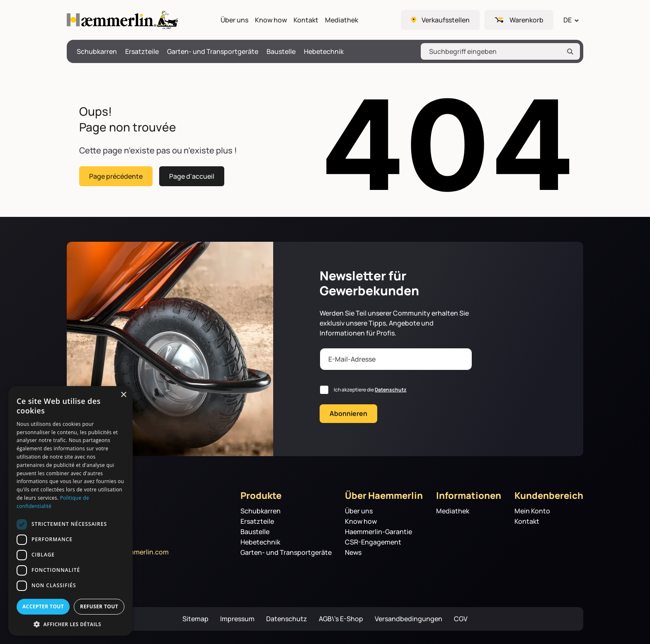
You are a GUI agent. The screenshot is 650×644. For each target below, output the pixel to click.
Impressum (237, 619)
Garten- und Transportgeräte (213, 52)
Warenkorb (526, 20)
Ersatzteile (142, 52)
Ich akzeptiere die (370, 390)
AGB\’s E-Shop (341, 619)
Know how (271, 20)
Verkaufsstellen (446, 20)
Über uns (234, 20)
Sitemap (195, 619)
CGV (461, 619)
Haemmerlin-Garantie (378, 532)
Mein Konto (532, 511)
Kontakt (306, 20)
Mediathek (342, 20)
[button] (70, 624)
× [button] (123, 395)
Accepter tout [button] (43, 606)
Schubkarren (97, 52)
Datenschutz (390, 390)
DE (568, 20)
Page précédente (116, 176)
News (353, 553)
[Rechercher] (570, 51)
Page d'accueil (192, 176)
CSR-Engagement (373, 542)
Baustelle (281, 52)
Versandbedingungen (409, 619)
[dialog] (70, 511)
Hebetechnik (324, 52)
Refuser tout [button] (99, 606)
